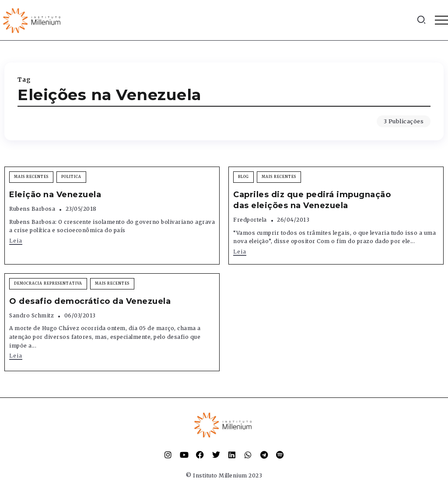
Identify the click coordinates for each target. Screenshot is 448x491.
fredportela (250, 220)
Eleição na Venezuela (55, 195)
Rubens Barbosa (32, 209)
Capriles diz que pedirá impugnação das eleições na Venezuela (312, 200)
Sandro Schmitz (31, 315)
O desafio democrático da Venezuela (90, 301)
